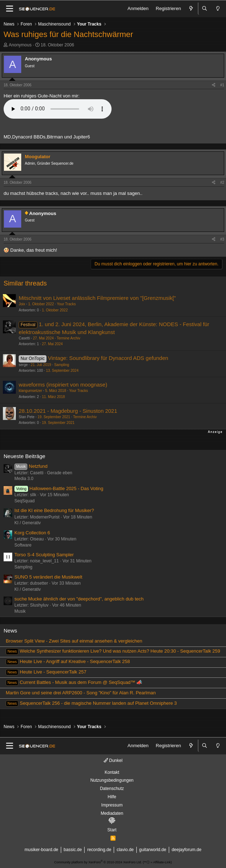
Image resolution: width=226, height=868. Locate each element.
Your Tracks (66, 304)
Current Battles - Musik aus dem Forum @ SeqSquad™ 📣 (74, 682)
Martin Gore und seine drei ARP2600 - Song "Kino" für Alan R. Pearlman (81, 693)
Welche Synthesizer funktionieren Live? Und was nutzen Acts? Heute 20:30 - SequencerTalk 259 (113, 651)
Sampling (62, 365)
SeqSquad (24, 501)
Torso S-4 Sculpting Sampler (44, 555)
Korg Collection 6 (32, 533)
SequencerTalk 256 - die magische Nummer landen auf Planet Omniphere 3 (91, 703)
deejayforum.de (187, 850)
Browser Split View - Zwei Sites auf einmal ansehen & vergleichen (74, 641)
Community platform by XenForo (98, 862)
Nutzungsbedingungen (112, 780)
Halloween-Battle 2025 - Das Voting (59, 488)
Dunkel (113, 760)
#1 (222, 85)
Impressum (112, 805)
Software (23, 545)
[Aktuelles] (191, 9)
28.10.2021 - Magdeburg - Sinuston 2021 (68, 411)
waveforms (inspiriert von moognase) (63, 385)
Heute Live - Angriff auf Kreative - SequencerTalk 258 (68, 661)
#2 (222, 182)
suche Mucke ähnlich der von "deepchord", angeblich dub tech (79, 599)
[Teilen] (214, 85)
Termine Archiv (68, 338)
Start (112, 830)
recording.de (99, 850)
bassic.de (73, 850)
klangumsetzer (30, 391)
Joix (22, 304)
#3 (222, 239)
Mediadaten (112, 813)
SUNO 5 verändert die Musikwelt (48, 577)
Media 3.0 (24, 479)
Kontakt (112, 772)
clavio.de (125, 850)
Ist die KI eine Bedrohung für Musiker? (54, 510)
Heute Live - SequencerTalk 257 (46, 672)
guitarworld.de (153, 850)
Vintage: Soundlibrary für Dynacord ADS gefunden (108, 358)
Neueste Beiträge (24, 456)
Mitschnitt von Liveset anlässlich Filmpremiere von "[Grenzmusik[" (97, 298)
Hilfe (112, 797)
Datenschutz (112, 789)
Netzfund (31, 466)
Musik (20, 611)
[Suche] (205, 9)
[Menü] (9, 9)
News (10, 631)
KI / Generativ (28, 523)
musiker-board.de (41, 850)
